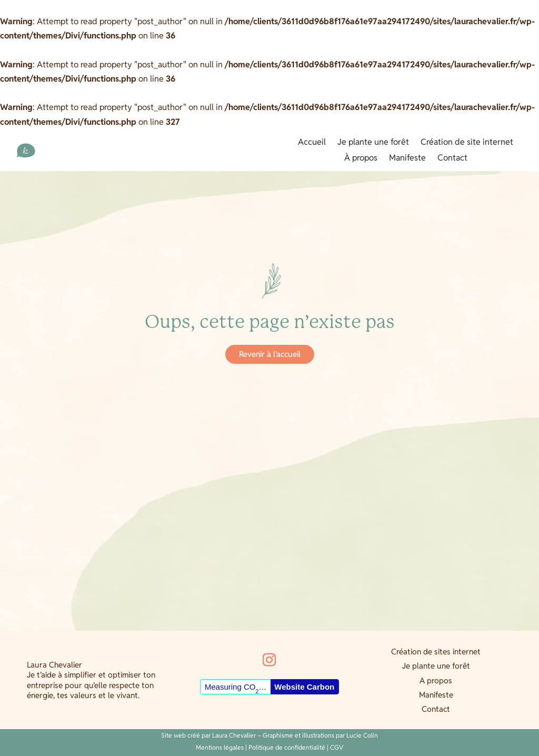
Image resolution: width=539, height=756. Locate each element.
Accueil (312, 143)
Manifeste (407, 159)
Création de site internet (467, 143)
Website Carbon (304, 687)
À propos (361, 159)
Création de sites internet (436, 651)
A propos (436, 680)
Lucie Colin (362, 735)
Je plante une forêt (373, 143)
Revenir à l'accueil (270, 354)
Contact (452, 159)
